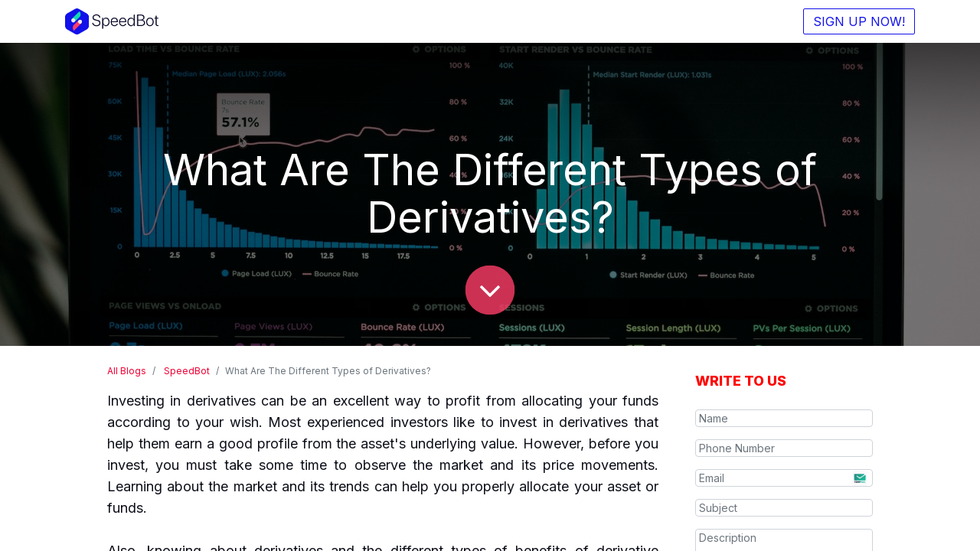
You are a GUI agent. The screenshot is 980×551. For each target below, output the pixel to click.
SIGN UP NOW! (859, 21)
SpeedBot (187, 371)
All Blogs (127, 371)
